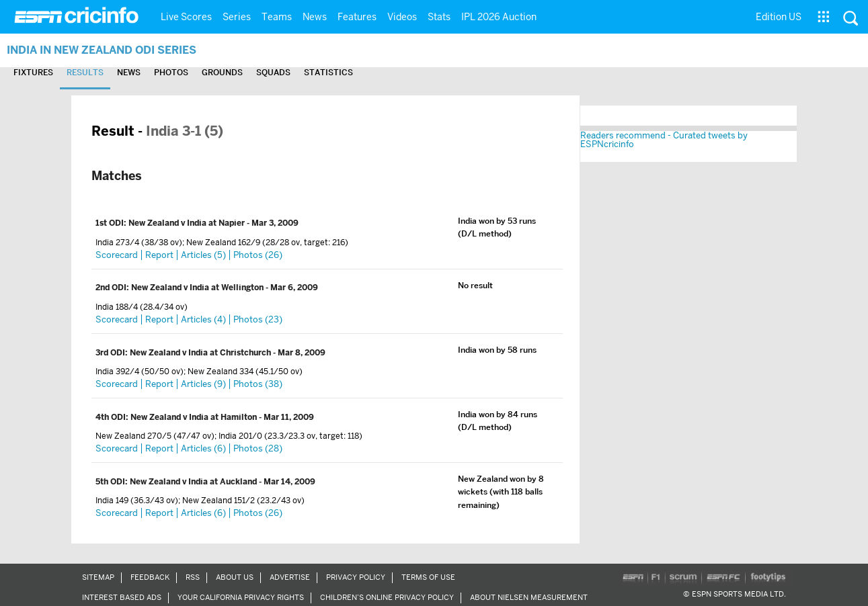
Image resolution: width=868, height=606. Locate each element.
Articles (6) (203, 448)
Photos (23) (258, 319)
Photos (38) (258, 384)
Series (237, 17)
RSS (193, 577)
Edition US (779, 17)
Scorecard (117, 255)
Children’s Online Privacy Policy (387, 597)
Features (357, 17)
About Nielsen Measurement (529, 597)
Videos (402, 17)
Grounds (222, 72)
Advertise (290, 577)
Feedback (150, 577)
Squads (273, 72)
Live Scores (186, 17)
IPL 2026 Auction (499, 17)
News (315, 17)
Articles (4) (203, 319)
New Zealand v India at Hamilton (195, 417)
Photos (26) (258, 255)
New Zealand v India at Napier (188, 223)
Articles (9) (203, 384)
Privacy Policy (356, 577)
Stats (439, 17)
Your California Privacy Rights (241, 597)
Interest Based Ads (122, 597)
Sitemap (98, 577)
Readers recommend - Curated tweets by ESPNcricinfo (664, 140)
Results (85, 72)
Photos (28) (258, 448)
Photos (171, 72)
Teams (277, 17)
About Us (235, 577)
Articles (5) (203, 255)
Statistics (328, 72)
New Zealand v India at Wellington (198, 288)
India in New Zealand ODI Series (102, 50)
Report (159, 255)
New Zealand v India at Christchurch (201, 353)
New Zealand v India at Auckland (194, 482)
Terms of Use (428, 577)
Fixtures (33, 72)
